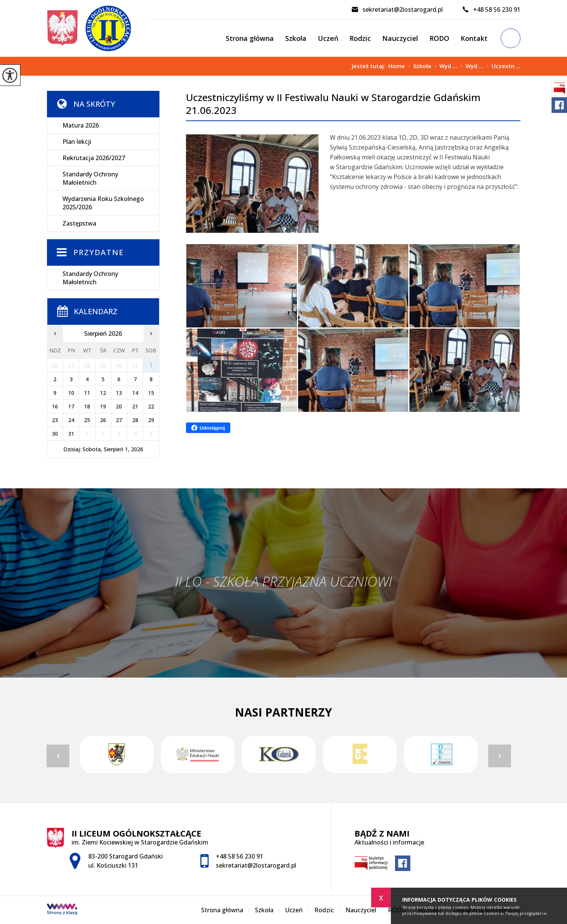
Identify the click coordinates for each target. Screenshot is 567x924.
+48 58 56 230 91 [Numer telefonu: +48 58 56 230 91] (240, 856)
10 (71, 393)
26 (103, 420)
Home (397, 66)
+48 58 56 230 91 (491, 9)
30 (55, 434)
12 (103, 393)
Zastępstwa (79, 223)
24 (71, 420)
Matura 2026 (81, 125)
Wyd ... (444, 66)
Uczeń (328, 38)
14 (135, 393)
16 (55, 406)
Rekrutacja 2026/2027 (94, 158)
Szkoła (296, 38)
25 (87, 420)
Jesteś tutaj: (370, 66)
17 (71, 406)
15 (151, 393)
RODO (439, 38)
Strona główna (250, 38)
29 (151, 420)
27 (119, 420)
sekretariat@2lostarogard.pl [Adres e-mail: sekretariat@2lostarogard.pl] (256, 865)
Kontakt (474, 38)
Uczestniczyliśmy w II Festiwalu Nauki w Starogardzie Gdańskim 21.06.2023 (333, 104)
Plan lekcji (77, 142)
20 (119, 406)
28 (135, 420)
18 (87, 406)
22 (151, 406)
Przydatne (99, 252)
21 (135, 406)
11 (87, 393)
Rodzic (360, 38)
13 (119, 393)
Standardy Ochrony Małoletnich (90, 178)
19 (103, 406)
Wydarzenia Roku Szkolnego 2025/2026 (103, 203)
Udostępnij (208, 428)
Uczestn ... (502, 66)
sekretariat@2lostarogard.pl (397, 9)
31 (71, 434)
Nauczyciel (400, 38)
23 (55, 420)
